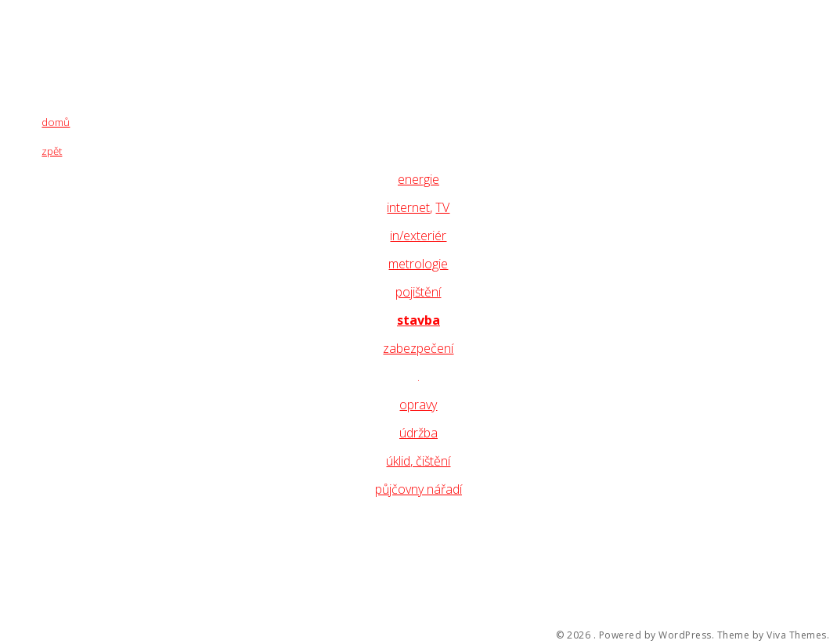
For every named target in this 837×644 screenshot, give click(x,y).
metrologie (418, 264)
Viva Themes (797, 635)
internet (408, 207)
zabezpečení (418, 348)
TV (442, 207)
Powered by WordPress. (657, 635)
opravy (418, 405)
